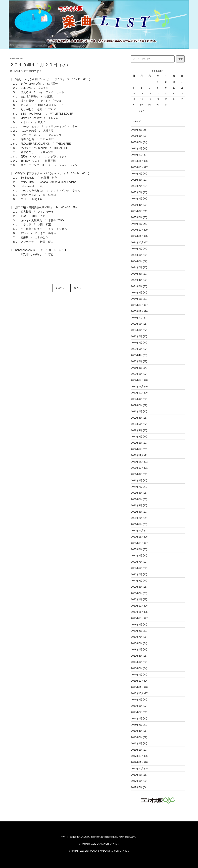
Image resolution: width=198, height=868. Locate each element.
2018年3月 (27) (139, 737)
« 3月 (142, 111)
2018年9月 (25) (139, 699)
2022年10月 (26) (140, 393)
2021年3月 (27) (139, 512)
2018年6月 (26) (139, 718)
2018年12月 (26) (140, 681)
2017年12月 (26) (140, 756)
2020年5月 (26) (139, 574)
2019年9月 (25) (139, 624)
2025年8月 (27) (139, 180)
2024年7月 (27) (139, 261)
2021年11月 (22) (140, 462)
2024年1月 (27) (139, 299)
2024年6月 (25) (139, 267)
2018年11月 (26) (140, 687)
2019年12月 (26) (140, 606)
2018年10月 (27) (140, 693)
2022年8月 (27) (139, 405)
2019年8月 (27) (139, 631)
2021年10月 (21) (140, 468)
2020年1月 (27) (139, 599)
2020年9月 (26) (139, 549)
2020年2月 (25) (139, 593)
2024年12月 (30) (140, 230)
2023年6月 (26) (139, 343)
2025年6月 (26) (139, 192)
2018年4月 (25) (139, 731)
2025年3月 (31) (139, 211)
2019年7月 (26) (139, 637)
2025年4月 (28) (139, 205)
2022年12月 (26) (140, 380)
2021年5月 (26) (139, 499)
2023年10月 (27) (140, 318)
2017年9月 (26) (139, 775)
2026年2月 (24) (139, 142)
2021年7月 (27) (139, 487)
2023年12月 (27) (140, 305)
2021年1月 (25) (139, 524)
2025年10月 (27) (140, 167)
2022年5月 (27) (139, 424)
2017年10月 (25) (140, 769)
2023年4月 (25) (139, 355)
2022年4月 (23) (139, 430)
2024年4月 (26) (139, 280)
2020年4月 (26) (139, 581)
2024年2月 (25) (139, 292)
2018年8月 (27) (139, 706)
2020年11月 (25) (140, 537)
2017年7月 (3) (138, 787)
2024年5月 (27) (139, 274)
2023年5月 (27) (139, 349)
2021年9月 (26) (139, 474)
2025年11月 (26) (140, 161)
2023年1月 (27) (139, 374)
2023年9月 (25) (139, 324)
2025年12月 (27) (140, 155)
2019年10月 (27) (140, 618)
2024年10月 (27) (140, 242)
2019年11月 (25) (140, 612)
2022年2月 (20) (139, 443)
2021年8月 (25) (139, 480)
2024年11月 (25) (140, 236)
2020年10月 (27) (140, 543)
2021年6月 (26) (139, 493)
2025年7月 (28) (139, 186)
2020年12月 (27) (140, 530)
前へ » (78, 288)
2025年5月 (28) (139, 198)
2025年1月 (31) (139, 224)
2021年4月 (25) (139, 505)
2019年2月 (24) (139, 668)
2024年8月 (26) (139, 255)
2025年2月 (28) (139, 217)
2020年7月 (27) (139, 562)
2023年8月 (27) (139, 330)
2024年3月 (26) (139, 286)
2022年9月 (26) (139, 399)
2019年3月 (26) (139, 662)
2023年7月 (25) (139, 336)
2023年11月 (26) (140, 311)
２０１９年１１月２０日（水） (40, 65)
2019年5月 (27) (139, 649)
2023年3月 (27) (139, 361)
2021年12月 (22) (140, 455)
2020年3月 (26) (139, 587)
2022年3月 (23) (139, 437)
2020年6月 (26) (139, 568)
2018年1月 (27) (139, 750)
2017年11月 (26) (140, 762)
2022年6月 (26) (139, 418)
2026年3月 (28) (139, 136)
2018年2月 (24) (139, 743)
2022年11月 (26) (140, 386)
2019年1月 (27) (139, 675)
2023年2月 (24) (139, 368)
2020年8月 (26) (139, 555)
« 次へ (60, 288)
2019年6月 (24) (139, 643)
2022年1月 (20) (139, 449)
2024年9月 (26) (139, 249)
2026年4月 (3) (138, 130)
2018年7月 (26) (139, 712)
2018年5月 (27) (139, 725)
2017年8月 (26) (139, 781)
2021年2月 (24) (139, 518)
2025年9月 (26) (139, 174)
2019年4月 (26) (139, 656)
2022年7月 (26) (139, 411)
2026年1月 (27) (139, 148)
